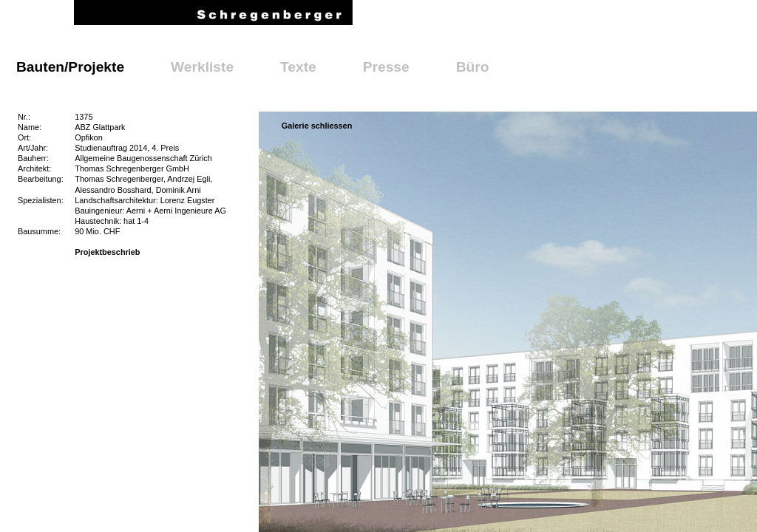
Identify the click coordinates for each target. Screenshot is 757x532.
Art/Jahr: (33, 148)
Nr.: (24, 117)
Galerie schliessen (317, 126)
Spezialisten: (41, 200)
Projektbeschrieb (107, 252)
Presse (386, 67)
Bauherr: (33, 158)
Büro (473, 67)
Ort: (24, 137)
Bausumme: (39, 231)
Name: (30, 127)
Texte (298, 67)
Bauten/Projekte (70, 67)
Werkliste (202, 67)
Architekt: (34, 168)
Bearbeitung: (41, 179)
